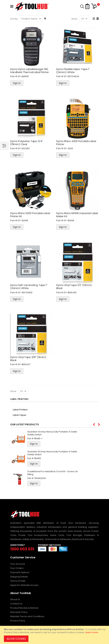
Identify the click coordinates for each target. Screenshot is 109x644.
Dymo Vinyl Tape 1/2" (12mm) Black (74, 287)
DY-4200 (68, 148)
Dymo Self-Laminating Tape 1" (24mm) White (29, 287)
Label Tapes (20, 415)
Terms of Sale (18, 581)
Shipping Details (19, 577)
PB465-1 (38, 438)
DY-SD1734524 (71, 76)
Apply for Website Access (24, 585)
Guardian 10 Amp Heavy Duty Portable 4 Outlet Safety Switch (52, 433)
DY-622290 (24, 148)
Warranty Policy (19, 612)
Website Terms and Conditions (27, 616)
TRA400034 (40, 478)
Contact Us (16, 604)
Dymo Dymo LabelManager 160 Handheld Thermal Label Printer (30, 71)
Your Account (18, 564)
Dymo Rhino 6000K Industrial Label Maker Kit (77, 215)
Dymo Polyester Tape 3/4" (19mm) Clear (26, 143)
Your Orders (17, 568)
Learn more (92, 632)
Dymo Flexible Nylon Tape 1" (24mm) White (73, 71)
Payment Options (20, 572)
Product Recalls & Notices (24, 608)
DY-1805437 (24, 364)
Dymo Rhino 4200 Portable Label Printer (76, 143)
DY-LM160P (23, 76)
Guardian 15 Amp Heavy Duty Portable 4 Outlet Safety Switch (52, 453)
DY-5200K (23, 220)
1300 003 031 (22, 549)
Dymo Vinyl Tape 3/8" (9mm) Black (28, 359)
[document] (55, 635)
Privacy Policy (18, 621)
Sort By (14, 19)
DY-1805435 (70, 293)
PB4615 (38, 458)
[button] (87, 7)
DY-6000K (69, 220)
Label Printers (20, 410)
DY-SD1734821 (25, 293)
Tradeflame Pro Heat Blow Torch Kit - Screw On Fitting (53, 473)
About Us (15, 599)
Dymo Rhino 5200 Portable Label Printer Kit (30, 215)
